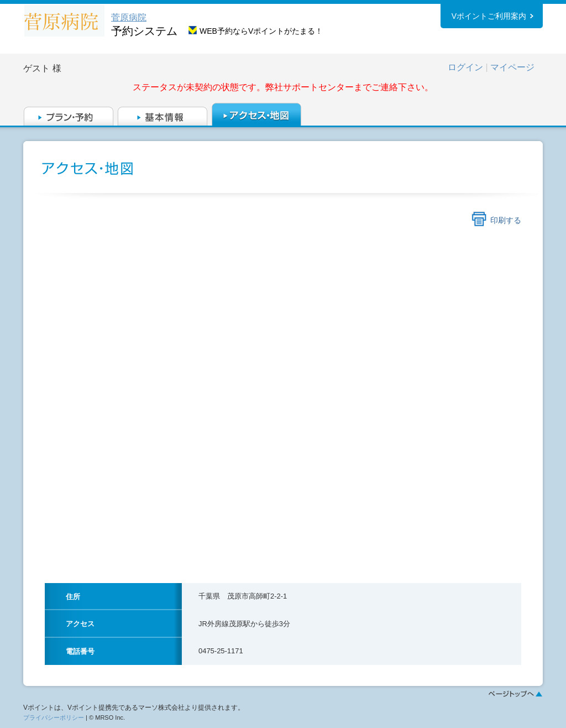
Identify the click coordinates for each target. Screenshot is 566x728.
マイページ (512, 67)
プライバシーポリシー (54, 717)
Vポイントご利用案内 (489, 16)
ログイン (465, 67)
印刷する (506, 220)
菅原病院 (129, 17)
